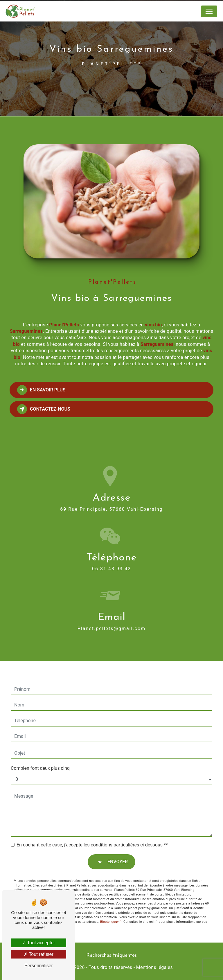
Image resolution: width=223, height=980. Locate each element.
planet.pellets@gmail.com (111, 620)
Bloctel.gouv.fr (111, 913)
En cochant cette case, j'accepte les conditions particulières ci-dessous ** (92, 836)
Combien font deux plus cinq (40, 760)
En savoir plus (41, 390)
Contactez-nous (44, 409)
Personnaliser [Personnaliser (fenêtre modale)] (39, 966)
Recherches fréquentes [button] (111, 955)
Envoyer (118, 853)
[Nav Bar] (209, 11)
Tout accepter (38, 943)
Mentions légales (154, 967)
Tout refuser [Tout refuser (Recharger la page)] (39, 954)
